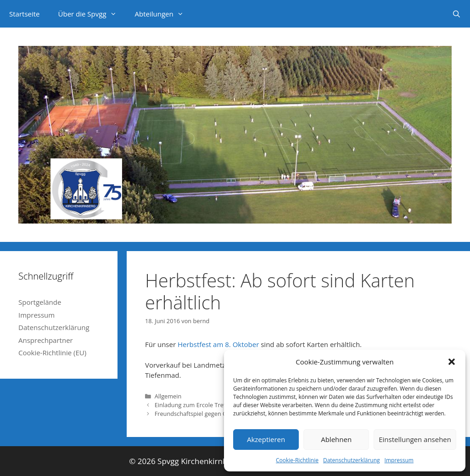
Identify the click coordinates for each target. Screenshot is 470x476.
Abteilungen (164, 14)
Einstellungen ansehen (415, 439)
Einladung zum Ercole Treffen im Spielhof (211, 405)
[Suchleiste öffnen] (456, 14)
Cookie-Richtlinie (297, 460)
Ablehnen (336, 439)
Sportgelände (40, 302)
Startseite (25, 14)
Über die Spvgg (92, 14)
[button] (452, 362)
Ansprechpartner (46, 340)
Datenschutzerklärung (352, 460)
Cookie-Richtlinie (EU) (52, 353)
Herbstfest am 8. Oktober (218, 344)
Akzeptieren (266, 439)
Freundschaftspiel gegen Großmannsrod (210, 414)
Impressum (399, 460)
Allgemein (168, 396)
